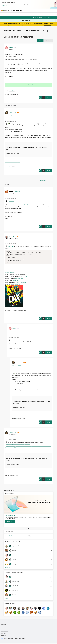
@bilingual (12, 201)
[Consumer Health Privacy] (19, 639)
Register (35, 17)
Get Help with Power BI (32, 31)
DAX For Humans (16, 285)
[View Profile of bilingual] (11, 47)
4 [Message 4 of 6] (13, 349)
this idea (25, 277)
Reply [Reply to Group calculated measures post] (49, 98)
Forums (20, 31)
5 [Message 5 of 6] (10, 167)
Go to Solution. (31, 85)
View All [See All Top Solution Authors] (7, 568)
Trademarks (3, 636)
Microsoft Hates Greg (20, 283)
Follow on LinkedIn (10, 273)
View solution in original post (12, 162)
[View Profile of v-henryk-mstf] (17, 191)
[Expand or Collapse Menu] (2, 14)
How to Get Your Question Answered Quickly (16, 536)
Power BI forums (9, 31)
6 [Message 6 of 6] (10, 223)
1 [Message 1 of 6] (10, 94)
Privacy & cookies (5, 632)
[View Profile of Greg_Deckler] (12, 237)
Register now (48, 25)
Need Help (12, 91)
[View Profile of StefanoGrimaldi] (13, 112)
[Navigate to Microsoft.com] (5, 11)
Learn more (4, 6)
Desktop (45, 31)
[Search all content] (38, 21)
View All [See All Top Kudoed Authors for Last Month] (7, 599)
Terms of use (4, 634)
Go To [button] (50, 17)
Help (45, 17)
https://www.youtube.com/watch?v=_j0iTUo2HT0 (18, 445)
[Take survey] (10, 522)
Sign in (40, 17)
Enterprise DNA (19, 279)
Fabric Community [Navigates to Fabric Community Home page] (17, 11)
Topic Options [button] (48, 40)
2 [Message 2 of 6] (10, 476)
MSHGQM (15, 281)
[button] (40, 40)
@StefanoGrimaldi (24, 205)
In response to (10, 116)
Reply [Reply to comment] (49, 170)
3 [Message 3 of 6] (10, 315)
